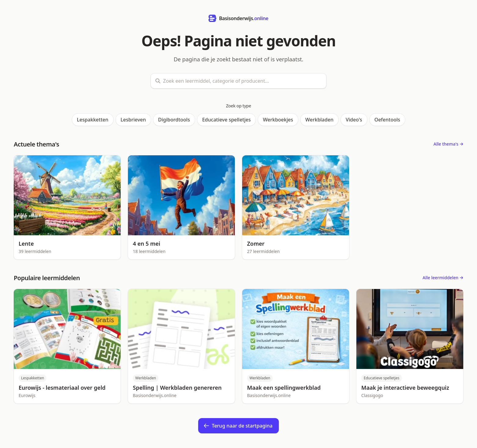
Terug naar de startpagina (238, 426)
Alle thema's (448, 144)
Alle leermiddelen (443, 278)
